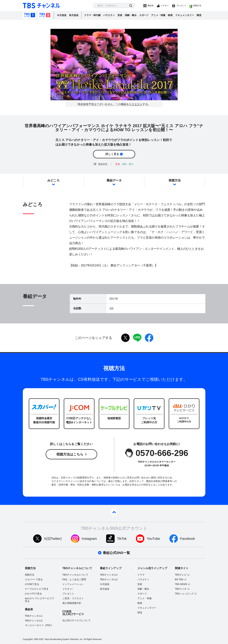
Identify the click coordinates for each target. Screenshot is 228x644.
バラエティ (109, 15)
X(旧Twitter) (53, 539)
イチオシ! (67, 589)
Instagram (89, 539)
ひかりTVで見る (33, 594)
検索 (131, 6)
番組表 (151, 6)
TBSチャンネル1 (30, 15)
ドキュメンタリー (185, 15)
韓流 (199, 15)
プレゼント (181, 6)
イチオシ (165, 6)
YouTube (153, 539)
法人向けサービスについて (77, 620)
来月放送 (74, 15)
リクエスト (136, 104)
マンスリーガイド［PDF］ (39, 625)
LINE (137, 338)
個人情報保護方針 (72, 603)
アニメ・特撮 (158, 15)
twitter (125, 338)
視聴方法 (197, 6)
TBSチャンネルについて (75, 575)
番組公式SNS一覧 (116, 553)
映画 (170, 15)
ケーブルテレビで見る (37, 589)
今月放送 (62, 15)
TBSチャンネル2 (45, 15)
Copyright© (28, 639)
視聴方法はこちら (70, 454)
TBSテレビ (181, 575)
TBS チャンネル (41, 6)
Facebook (188, 539)
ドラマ (141, 575)
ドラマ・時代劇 (92, 15)
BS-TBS (179, 579)
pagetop (114, 512)
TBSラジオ (181, 589)
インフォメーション (73, 584)
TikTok (122, 539)
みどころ (53, 180)
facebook (149, 338)
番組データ (114, 180)
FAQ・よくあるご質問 (74, 579)
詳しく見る (112, 154)
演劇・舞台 (131, 15)
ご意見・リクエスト (73, 598)
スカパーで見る (34, 579)
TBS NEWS (181, 584)
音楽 (120, 15)
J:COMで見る (32, 584)
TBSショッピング (184, 594)
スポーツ (144, 15)
